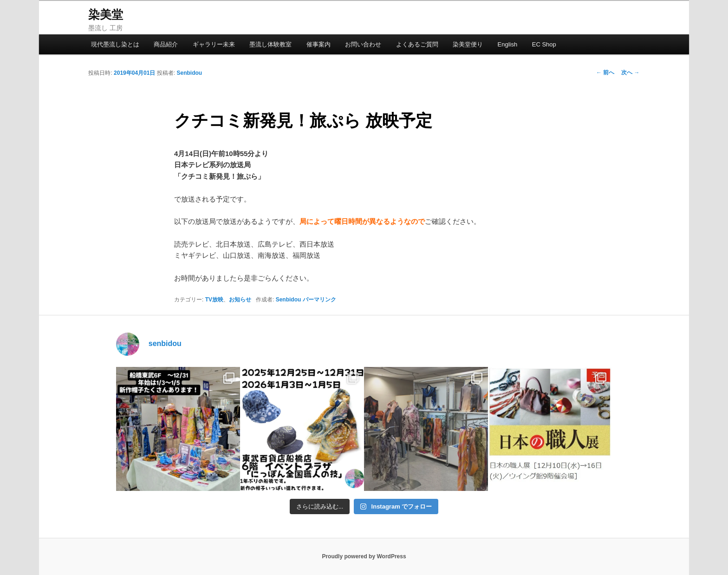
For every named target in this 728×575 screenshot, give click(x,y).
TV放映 (214, 300)
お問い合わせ (363, 44)
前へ (605, 72)
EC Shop (544, 44)
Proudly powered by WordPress (364, 556)
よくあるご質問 (417, 44)
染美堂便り (468, 44)
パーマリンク (319, 300)
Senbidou (189, 73)
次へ (630, 72)
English (508, 44)
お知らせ (240, 300)
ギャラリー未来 (214, 44)
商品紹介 (166, 44)
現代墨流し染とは (115, 44)
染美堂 (106, 14)
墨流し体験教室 (270, 44)
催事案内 (318, 44)
